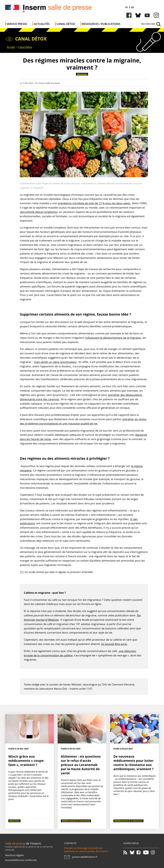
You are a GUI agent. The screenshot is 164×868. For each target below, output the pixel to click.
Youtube (147, 15)
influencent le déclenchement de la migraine (113, 338)
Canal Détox (66, 24)
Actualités (42, 24)
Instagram (156, 15)
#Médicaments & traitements (76, 821)
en (133, 7)
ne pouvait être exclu (114, 644)
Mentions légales (14, 855)
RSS (126, 852)
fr (126, 7)
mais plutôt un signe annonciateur (55, 362)
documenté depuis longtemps (39, 212)
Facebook (129, 15)
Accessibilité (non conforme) (21, 860)
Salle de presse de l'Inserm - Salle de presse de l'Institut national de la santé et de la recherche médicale (51, 10)
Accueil (11, 47)
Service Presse (17, 24)
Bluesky (138, 15)
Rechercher (148, 24)
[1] (66, 395)
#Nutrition (82, 74)
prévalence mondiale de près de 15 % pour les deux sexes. (94, 203)
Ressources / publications (101, 24)
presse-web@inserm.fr (85, 857)
